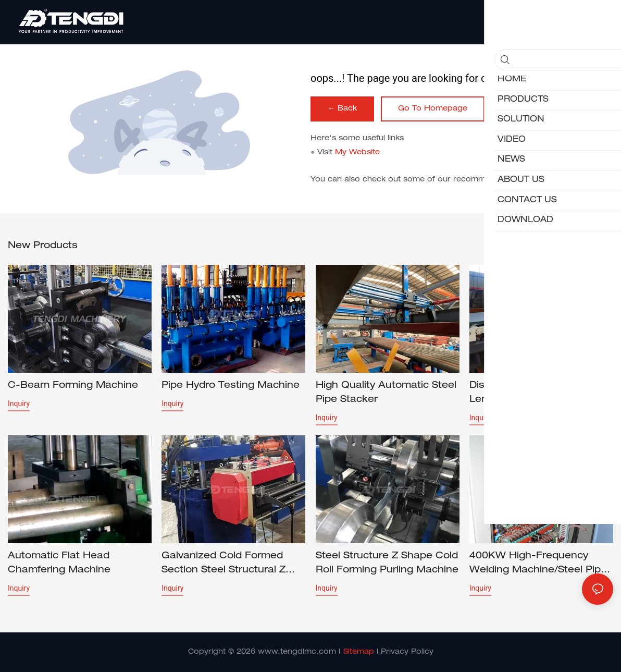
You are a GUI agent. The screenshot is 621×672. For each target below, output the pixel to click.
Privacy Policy (407, 652)
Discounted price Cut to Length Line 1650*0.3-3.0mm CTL (541, 394)
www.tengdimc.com (297, 652)
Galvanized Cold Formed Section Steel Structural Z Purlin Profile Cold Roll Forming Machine (223, 565)
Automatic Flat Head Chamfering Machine (59, 563)
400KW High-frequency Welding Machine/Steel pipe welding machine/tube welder (538, 565)
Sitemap (359, 652)
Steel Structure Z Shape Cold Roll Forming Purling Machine (387, 563)
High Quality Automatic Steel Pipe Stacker (386, 393)
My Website (357, 153)
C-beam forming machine (73, 386)
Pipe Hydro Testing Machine (231, 386)
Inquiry (19, 404)
